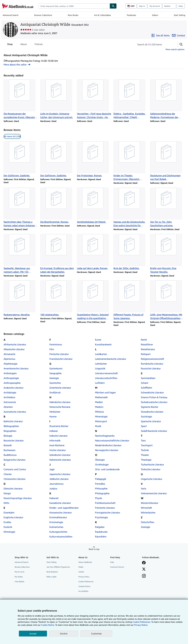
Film (52, 349)
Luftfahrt (100, 383)
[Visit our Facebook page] (144, 563)
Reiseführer (147, 344)
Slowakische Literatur (152, 412)
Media (81, 567)
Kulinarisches (56, 527)
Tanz (143, 440)
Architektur (10, 397)
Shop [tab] (10, 45)
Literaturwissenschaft (106, 373)
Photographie (102, 493)
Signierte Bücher (150, 407)
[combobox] (74, 6)
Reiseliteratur (148, 349)
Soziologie (146, 416)
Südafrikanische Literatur (154, 431)
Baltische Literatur (13, 421)
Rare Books (73, 15)
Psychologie (101, 517)
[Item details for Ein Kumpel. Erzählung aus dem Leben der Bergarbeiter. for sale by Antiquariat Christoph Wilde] (57, 254)
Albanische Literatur (14, 349)
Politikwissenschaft (105, 503)
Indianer (54, 431)
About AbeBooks (85, 562)
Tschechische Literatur (152, 465)
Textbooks (131, 15)
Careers (81, 572)
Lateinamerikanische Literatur (111, 359)
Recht (144, 340)
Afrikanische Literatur (15, 344)
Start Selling (180, 15)
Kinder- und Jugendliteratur (64, 508)
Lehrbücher (101, 364)
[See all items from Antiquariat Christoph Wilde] (160, 35)
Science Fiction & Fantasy (154, 397)
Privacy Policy (84, 577)
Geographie (55, 373)
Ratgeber (100, 527)
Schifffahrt (146, 388)
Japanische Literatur (60, 474)
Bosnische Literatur (14, 440)
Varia (143, 489)
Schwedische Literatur (152, 392)
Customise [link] (96, 633)
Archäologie (10, 392)
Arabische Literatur (14, 388)
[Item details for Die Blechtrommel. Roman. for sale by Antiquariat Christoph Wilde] (57, 206)
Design (7, 493)
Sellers (155, 15)
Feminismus (56, 344)
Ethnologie (9, 532)
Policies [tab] (39, 45)
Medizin (99, 407)
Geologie (54, 378)
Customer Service (117, 567)
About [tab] (24, 45)
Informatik (55, 440)
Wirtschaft (146, 508)
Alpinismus (9, 359)
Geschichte (55, 383)
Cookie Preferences (86, 581)
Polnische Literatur (105, 508)
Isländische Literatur (60, 455)
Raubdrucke (101, 532)
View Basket (19, 581)
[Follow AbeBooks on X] (144, 569)
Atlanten (8, 407)
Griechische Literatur (60, 388)
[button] (181, 44)
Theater (145, 455)
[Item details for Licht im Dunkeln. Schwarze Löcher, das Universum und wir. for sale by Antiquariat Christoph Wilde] (57, 99)
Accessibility (83, 591)
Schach (145, 383)
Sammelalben (148, 378)
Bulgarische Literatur (15, 460)
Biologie (8, 436)
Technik (145, 450)
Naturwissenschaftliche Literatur (112, 440)
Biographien (10, 431)
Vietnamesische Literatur (154, 493)
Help (181, 6)
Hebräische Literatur (60, 402)
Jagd (52, 469)
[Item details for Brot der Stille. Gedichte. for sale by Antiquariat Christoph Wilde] (131, 252)
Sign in (142, 6)
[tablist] (25, 44)
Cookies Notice (84, 586)
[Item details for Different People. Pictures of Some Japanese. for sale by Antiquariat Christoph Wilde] (131, 300)
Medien (99, 402)
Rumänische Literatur (152, 364)
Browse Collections (43, 15)
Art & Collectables (103, 15)
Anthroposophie (12, 383)
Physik (98, 498)
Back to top (94, 549)
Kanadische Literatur (60, 503)
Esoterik (8, 527)
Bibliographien (11, 426)
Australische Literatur (15, 412)
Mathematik (101, 397)
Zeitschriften (148, 522)
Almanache (9, 354)
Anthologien (10, 373)
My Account (155, 6)
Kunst (98, 340)
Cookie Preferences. (142, 622)
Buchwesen (10, 450)
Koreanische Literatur (61, 513)
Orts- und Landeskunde (107, 469)
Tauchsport (147, 445)
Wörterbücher (148, 513)
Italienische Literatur (60, 460)
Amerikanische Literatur (16, 368)
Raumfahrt (101, 537)
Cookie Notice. (48, 625)
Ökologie (100, 460)
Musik (98, 426)
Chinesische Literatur (15, 479)
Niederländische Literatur (108, 445)
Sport (144, 426)
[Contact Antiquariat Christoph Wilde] (178, 35)
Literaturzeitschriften (106, 378)
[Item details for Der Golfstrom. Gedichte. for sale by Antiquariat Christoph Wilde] (21, 159)
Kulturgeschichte (58, 532)
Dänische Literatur (13, 489)
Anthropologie (11, 378)
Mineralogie (101, 416)
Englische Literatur (13, 517)
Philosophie (101, 489)
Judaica (53, 489)
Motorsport (101, 421)
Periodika (100, 484)
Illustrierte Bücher (59, 426)
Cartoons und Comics (15, 469)
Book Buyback (52, 572)
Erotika (7, 522)
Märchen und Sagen (105, 392)
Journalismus (56, 484)
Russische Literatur (151, 368)
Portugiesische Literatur (108, 513)
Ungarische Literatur (152, 479)
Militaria (99, 412)
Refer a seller (51, 577)
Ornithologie (102, 465)
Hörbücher (55, 412)
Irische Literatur (58, 450)
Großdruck (55, 392)
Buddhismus (10, 455)
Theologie (146, 460)
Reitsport (146, 354)
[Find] (113, 6)
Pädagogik (101, 479)
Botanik (8, 445)
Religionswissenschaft (152, 359)
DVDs (6, 503)
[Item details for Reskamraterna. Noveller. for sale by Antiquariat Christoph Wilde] (21, 298)
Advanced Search (11, 15)
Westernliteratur (150, 503)
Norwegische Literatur (107, 450)
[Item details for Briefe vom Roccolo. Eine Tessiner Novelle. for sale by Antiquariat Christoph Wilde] (167, 254)
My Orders (19, 577)
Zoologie (145, 527)
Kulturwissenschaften (61, 537)
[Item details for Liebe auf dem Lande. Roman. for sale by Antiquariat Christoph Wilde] (94, 252)
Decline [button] (64, 634)
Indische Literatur (59, 436)
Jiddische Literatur (59, 479)
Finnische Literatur (59, 354)
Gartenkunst (56, 368)
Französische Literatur (61, 359)
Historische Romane (60, 407)
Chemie (8, 474)
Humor (53, 416)
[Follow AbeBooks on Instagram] (144, 576)
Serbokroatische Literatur (154, 402)
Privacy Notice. (141, 625)
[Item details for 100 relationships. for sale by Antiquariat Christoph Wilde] (57, 298)
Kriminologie (56, 522)
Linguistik (100, 368)
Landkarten (101, 354)
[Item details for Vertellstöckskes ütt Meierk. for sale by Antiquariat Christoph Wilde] (94, 206)
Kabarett (54, 498)
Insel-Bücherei (57, 445)
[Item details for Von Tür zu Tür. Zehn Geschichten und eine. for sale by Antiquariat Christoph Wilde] (167, 207)
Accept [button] (33, 634)
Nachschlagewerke (105, 436)
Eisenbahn (9, 513)
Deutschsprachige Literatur (18, 498)
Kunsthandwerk (103, 344)
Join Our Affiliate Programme (58, 567)
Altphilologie (10, 364)
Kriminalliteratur (58, 517)
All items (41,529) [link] (12, 136)
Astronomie (10, 402)
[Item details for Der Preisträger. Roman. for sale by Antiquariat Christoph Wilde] (94, 159)
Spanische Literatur (151, 421)
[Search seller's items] (154, 44)
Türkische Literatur (151, 469)
